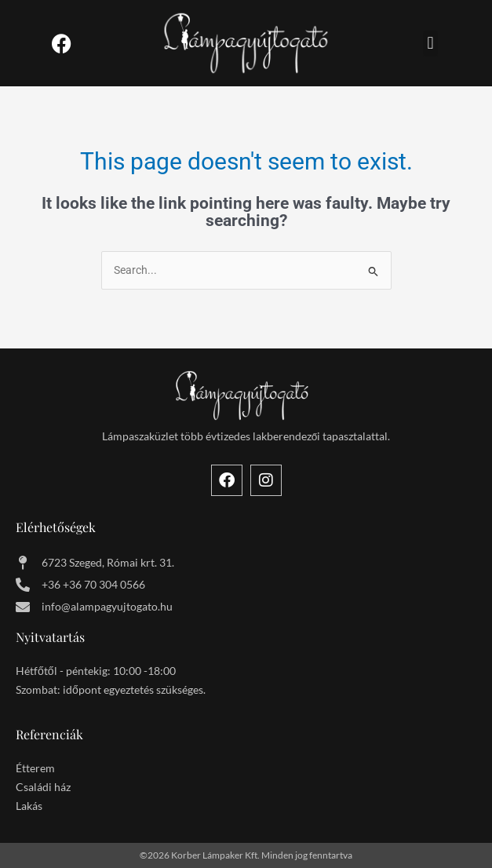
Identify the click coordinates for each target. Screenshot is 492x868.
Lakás (29, 806)
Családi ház (43, 787)
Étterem (35, 768)
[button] (430, 44)
